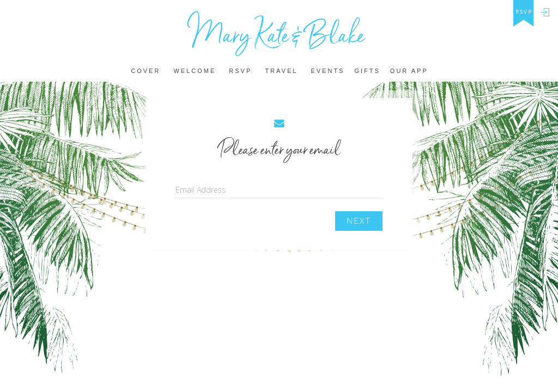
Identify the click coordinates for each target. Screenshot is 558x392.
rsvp (524, 12)
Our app (409, 71)
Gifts (367, 71)
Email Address (201, 190)
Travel (281, 71)
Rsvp (240, 71)
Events (327, 71)
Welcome (195, 71)
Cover (145, 71)
